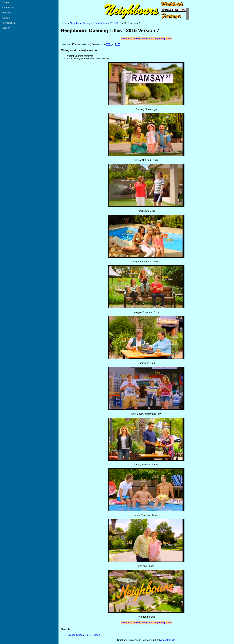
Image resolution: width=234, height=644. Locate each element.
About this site (168, 640)
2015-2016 (115, 23)
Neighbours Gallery (80, 23)
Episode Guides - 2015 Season (83, 635)
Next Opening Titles (160, 39)
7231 (109, 44)
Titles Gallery (100, 23)
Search (6, 28)
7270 (118, 44)
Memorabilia (9, 23)
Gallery (6, 18)
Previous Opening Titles (135, 39)
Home (6, 2)
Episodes (7, 13)
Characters (8, 8)
